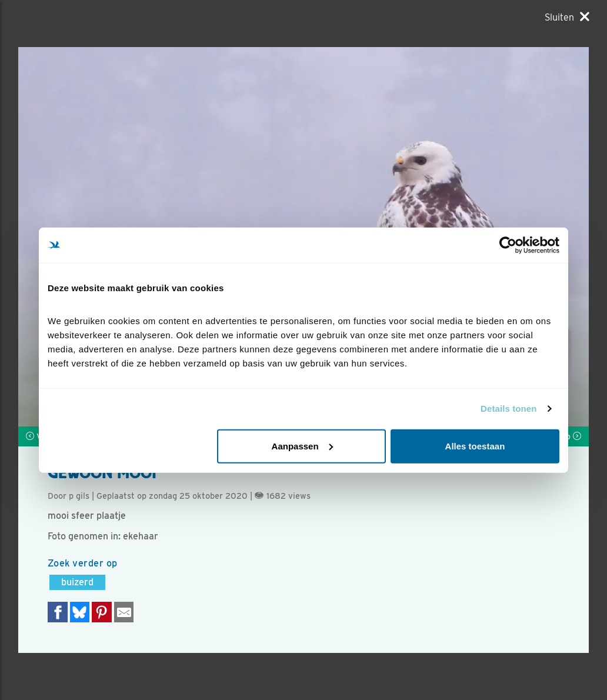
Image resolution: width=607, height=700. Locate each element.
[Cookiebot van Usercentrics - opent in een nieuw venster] (508, 245)
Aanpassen (302, 446)
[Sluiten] (567, 17)
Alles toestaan (475, 446)
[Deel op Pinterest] (102, 612)
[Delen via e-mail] (124, 612)
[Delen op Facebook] (58, 612)
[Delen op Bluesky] (80, 612)
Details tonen (508, 409)
